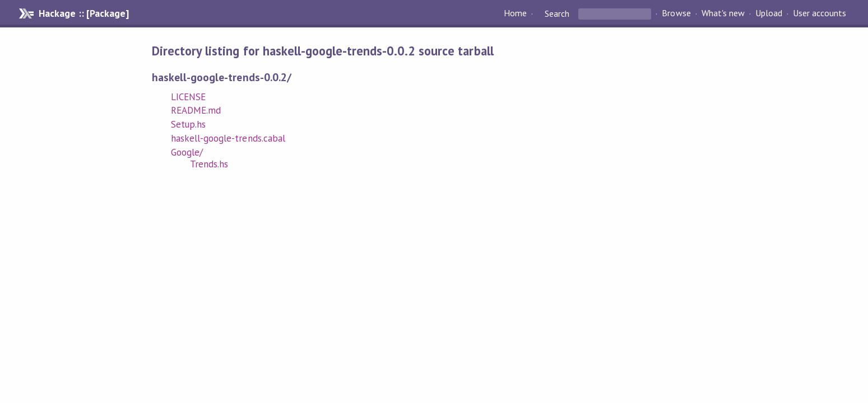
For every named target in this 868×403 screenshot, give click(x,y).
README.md (196, 110)
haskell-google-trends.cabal (228, 138)
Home (515, 13)
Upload (769, 13)
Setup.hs (188, 124)
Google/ (187, 152)
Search (557, 13)
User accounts (820, 13)
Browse (676, 13)
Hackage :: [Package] (83, 13)
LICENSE (188, 97)
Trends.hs (209, 164)
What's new (723, 13)
